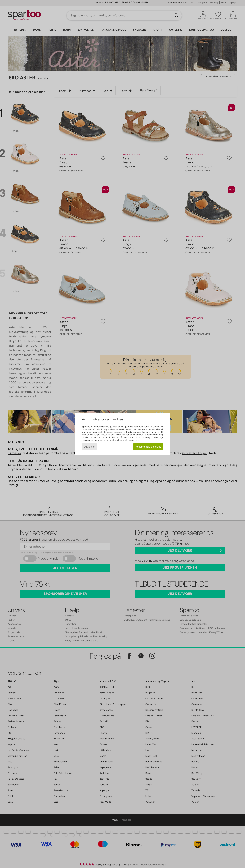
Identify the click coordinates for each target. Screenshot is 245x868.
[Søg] (176, 16)
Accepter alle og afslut (148, 447)
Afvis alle (89, 447)
